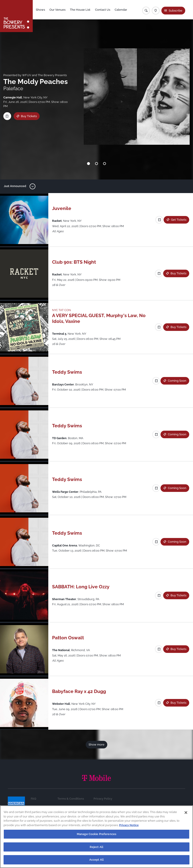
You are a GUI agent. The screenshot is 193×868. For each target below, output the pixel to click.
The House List (80, 10)
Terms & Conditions (71, 799)
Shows (41, 10)
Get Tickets (179, 220)
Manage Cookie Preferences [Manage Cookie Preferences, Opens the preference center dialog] (96, 835)
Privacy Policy (103, 799)
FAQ (34, 799)
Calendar (121, 10)
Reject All (96, 848)
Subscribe (176, 11)
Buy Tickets (29, 116)
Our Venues (58, 10)
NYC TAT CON (61, 310)
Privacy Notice (129, 826)
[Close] (186, 814)
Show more (96, 745)
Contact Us (103, 10)
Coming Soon (177, 381)
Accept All (96, 861)
